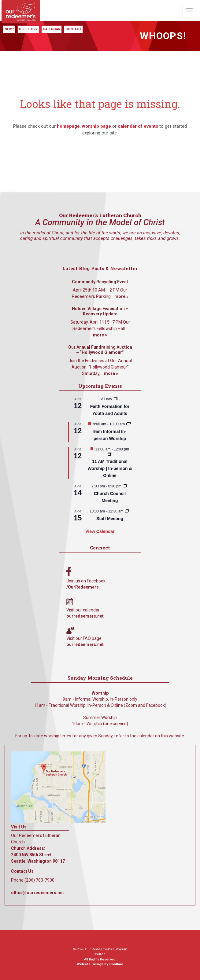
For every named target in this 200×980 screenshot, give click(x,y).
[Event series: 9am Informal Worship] (128, 424)
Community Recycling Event (100, 282)
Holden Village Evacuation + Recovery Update (100, 311)
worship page (96, 126)
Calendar (52, 29)
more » (121, 296)
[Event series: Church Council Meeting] (125, 486)
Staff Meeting (110, 519)
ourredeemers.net (85, 616)
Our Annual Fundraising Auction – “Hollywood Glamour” (100, 350)
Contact (73, 29)
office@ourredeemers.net (37, 893)
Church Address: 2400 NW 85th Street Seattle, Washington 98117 (38, 855)
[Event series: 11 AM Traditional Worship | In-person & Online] (110, 454)
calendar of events (138, 126)
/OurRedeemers (83, 587)
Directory (28, 29)
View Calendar (100, 531)
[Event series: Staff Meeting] (127, 511)
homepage (68, 126)
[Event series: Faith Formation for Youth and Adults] (116, 399)
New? (9, 29)
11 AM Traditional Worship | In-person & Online (110, 468)
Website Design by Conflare (100, 964)
